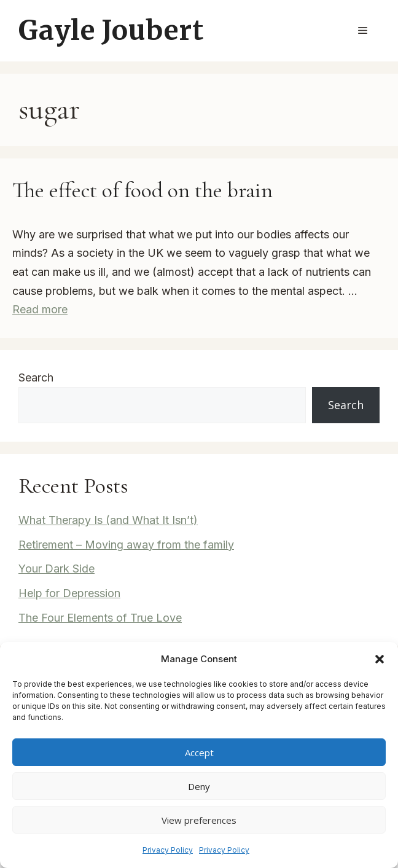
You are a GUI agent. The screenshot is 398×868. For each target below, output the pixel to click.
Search (36, 377)
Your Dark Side (57, 569)
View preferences (199, 820)
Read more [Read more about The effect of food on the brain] (40, 309)
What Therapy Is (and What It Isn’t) (108, 520)
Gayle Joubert (111, 30)
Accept (199, 753)
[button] (380, 659)
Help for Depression (69, 593)
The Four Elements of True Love (100, 618)
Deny (199, 786)
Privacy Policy (168, 850)
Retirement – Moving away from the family (126, 545)
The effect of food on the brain (142, 190)
